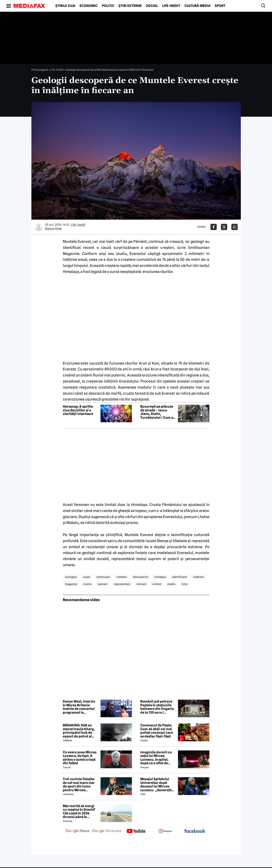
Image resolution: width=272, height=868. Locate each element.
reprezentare (122, 584)
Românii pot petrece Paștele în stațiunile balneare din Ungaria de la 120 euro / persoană (157, 707)
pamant (103, 584)
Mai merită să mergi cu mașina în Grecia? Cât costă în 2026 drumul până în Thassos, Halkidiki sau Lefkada (80, 812)
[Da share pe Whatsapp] (235, 227)
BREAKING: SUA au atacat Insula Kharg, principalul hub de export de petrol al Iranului (79, 731)
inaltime (198, 577)
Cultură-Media (197, 6)
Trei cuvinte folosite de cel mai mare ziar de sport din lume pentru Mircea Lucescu (79, 785)
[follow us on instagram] (165, 831)
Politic (108, 6)
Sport (220, 6)
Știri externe (130, 6)
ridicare (141, 584)
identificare (179, 577)
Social (152, 6)
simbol (157, 584)
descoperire (141, 577)
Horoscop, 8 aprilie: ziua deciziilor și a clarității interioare (78, 410)
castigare (71, 577)
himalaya (160, 577)
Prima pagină (40, 70)
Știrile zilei (65, 6)
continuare (103, 577)
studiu (171, 584)
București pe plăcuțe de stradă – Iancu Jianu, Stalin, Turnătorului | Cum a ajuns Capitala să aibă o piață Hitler (158, 412)
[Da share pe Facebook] (214, 227)
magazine (71, 584)
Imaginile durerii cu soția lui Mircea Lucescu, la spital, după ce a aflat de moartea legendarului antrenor (158, 758)
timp (185, 584)
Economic (89, 6)
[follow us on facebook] (195, 831)
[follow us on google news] (77, 831)
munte (87, 584)
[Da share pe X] (224, 227)
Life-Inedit (171, 6)
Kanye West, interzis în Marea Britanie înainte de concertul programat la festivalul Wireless (79, 707)
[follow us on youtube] (136, 831)
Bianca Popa (53, 228)
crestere (121, 577)
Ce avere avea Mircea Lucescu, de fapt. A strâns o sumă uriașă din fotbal (80, 758)
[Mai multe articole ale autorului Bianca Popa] (39, 227)
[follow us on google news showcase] (107, 831)
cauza (86, 577)
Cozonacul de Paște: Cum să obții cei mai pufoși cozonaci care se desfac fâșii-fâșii (157, 731)
